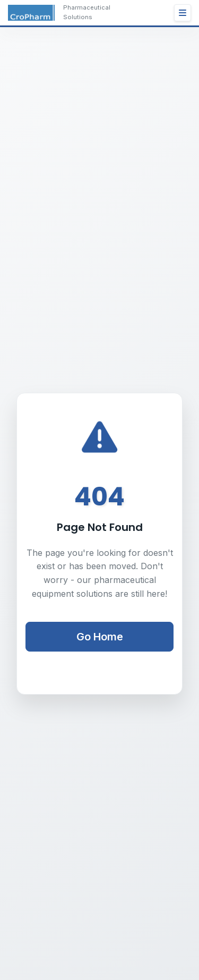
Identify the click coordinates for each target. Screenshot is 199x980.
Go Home (100, 637)
